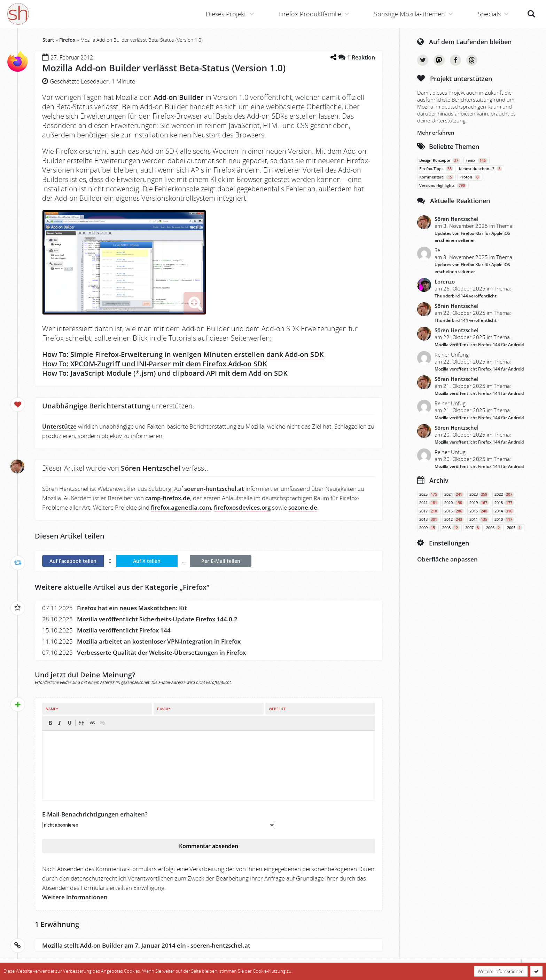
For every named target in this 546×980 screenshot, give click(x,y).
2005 (515, 528)
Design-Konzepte (440, 160)
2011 (479, 519)
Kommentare (436, 177)
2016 (454, 511)
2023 (479, 494)
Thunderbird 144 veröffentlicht (466, 296)
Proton (470, 177)
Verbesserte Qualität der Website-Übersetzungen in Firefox (161, 652)
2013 (429, 519)
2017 (429, 511)
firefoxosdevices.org (242, 507)
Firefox (67, 40)
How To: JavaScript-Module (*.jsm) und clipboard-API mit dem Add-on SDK (165, 373)
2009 (428, 528)
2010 (504, 519)
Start (48, 40)
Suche (531, 14)
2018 (504, 503)
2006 (494, 528)
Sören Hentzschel (457, 219)
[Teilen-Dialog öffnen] (333, 57)
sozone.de (303, 507)
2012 (454, 519)
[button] (50, 723)
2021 (429, 503)
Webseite (277, 709)
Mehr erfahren (436, 133)
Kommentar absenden (209, 846)
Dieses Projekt (226, 14)
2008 (451, 528)
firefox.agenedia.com (181, 507)
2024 (454, 494)
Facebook (455, 60)
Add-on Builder (179, 97)
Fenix (477, 160)
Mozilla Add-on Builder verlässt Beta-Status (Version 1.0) (164, 68)
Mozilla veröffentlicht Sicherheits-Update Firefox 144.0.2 (157, 619)
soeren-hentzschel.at (214, 489)
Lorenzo (445, 281)
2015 (479, 511)
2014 (504, 511)
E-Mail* (164, 709)
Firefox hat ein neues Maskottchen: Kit (132, 608)
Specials (489, 14)
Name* (52, 709)
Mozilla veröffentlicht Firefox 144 (124, 630)
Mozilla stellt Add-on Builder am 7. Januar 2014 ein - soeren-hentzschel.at (146, 945)
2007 (473, 528)
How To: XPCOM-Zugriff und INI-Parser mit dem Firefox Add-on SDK (155, 364)
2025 (429, 494)
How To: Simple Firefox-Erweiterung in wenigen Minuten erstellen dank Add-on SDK (183, 354)
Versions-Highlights (443, 185)
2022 (504, 494)
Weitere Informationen (75, 897)
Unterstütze (59, 426)
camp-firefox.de (168, 498)
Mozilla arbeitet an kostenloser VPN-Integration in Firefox (159, 641)
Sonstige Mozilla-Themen (409, 14)
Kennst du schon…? (481, 169)
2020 (454, 503)
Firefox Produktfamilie (310, 14)
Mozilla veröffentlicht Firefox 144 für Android (479, 345)
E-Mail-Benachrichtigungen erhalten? (95, 814)
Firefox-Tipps (436, 169)
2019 (479, 503)
